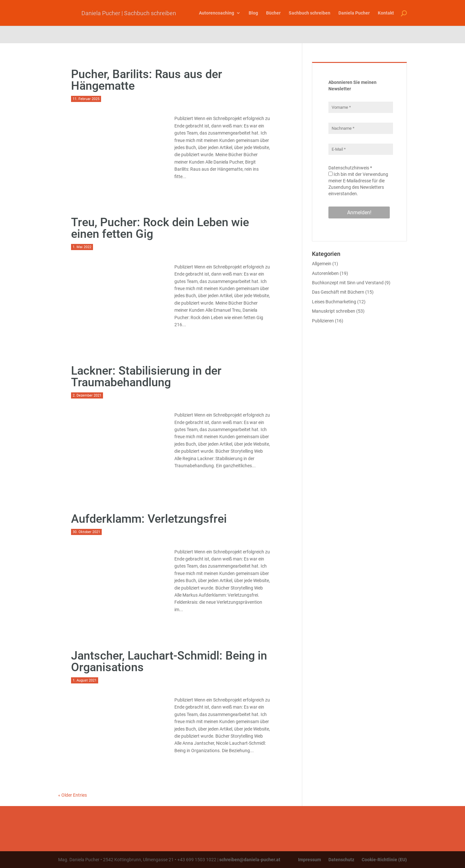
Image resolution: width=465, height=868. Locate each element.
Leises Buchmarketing (334, 302)
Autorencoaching (217, 13)
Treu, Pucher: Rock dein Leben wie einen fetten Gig (160, 228)
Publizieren (323, 321)
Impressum (310, 860)
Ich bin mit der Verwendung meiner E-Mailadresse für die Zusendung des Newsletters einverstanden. (358, 184)
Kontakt (386, 13)
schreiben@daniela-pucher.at (250, 860)
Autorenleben (325, 273)
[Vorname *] (361, 107)
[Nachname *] (361, 128)
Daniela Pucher (354, 13)
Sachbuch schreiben (310, 13)
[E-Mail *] (361, 149)
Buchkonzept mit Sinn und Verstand (348, 283)
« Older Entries (72, 795)
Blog (253, 13)
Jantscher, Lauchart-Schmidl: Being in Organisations (169, 661)
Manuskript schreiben (334, 311)
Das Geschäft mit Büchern (338, 292)
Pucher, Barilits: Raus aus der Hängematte (147, 80)
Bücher (273, 13)
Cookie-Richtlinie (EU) (384, 860)
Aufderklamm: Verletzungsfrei (149, 519)
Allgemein (322, 264)
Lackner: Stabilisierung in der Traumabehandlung (146, 377)
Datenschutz (341, 860)
